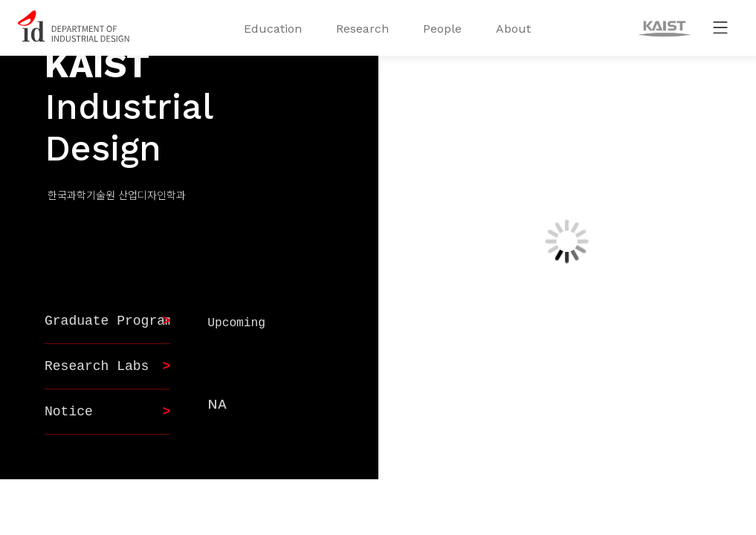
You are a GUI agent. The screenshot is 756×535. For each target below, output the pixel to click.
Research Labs (97, 366)
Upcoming (236, 323)
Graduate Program (109, 321)
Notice (69, 412)
